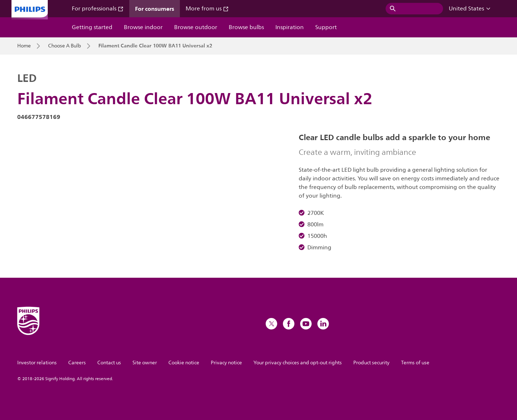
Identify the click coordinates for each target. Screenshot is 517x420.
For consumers (155, 9)
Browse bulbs (246, 27)
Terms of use (415, 363)
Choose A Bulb (65, 46)
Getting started (92, 27)
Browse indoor (143, 27)
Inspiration (290, 27)
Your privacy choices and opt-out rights (298, 363)
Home (24, 46)
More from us (207, 9)
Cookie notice (184, 363)
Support (326, 27)
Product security (371, 363)
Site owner (145, 363)
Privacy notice (226, 363)
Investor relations (37, 363)
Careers (77, 363)
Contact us (109, 363)
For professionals (98, 9)
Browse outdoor (196, 27)
